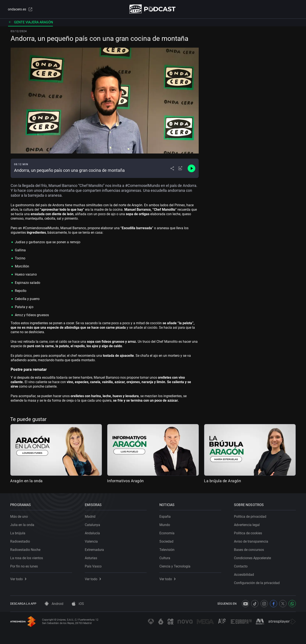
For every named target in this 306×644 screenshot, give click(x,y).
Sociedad (166, 541)
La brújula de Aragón (222, 481)
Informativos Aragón (125, 481)
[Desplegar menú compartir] (172, 168)
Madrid (90, 517)
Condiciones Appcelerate (252, 558)
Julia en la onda (22, 525)
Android (54, 604)
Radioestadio (20, 541)
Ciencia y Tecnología (175, 566)
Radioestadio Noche (25, 550)
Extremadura (94, 550)
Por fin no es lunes (24, 566)
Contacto (241, 566)
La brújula (18, 533)
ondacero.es (20, 9)
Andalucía (92, 533)
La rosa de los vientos (27, 558)
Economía (167, 533)
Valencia (91, 541)
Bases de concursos (249, 550)
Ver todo (18, 579)
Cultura (165, 558)
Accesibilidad (244, 575)
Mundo (165, 525)
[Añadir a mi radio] (180, 168)
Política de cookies (248, 533)
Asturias (91, 558)
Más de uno (19, 517)
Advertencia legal (247, 525)
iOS (78, 604)
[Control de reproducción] (191, 168)
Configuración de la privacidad (257, 583)
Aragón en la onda (26, 481)
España (165, 517)
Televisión (167, 550)
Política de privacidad (250, 517)
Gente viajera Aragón (30, 22)
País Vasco (93, 566)
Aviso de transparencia (251, 541)
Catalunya (92, 525)
